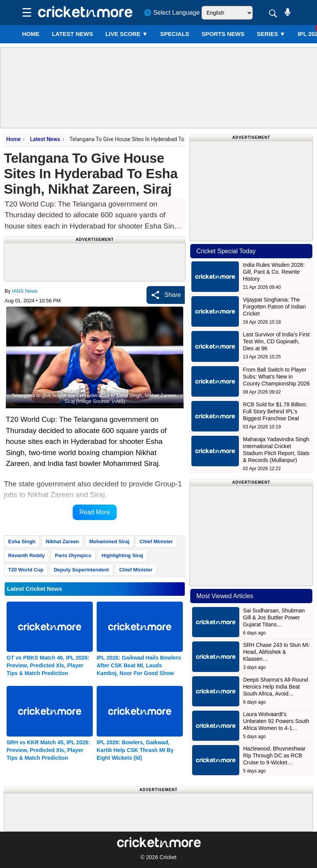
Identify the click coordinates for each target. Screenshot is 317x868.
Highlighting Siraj (123, 555)
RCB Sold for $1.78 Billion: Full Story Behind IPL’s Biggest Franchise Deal (275, 411)
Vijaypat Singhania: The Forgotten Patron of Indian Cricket (274, 307)
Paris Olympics (73, 555)
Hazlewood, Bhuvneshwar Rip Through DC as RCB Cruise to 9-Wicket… (274, 755)
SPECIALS (175, 34)
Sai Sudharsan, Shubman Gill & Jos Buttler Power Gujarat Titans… (274, 617)
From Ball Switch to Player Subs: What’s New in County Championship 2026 (276, 377)
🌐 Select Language (172, 13)
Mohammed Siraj (109, 541)
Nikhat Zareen (62, 541)
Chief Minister (156, 541)
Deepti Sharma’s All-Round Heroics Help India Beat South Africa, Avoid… (276, 687)
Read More (95, 512)
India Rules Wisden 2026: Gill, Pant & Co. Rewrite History (274, 272)
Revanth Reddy (26, 555)
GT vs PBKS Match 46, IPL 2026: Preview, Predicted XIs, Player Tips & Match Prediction (48, 665)
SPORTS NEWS (223, 34)
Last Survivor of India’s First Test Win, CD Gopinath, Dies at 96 (276, 341)
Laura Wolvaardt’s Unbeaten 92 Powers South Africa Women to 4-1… (276, 721)
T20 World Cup (26, 570)
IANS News (25, 291)
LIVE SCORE (126, 34)
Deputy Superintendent (81, 570)
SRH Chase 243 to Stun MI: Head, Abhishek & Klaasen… (277, 652)
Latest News (45, 139)
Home (31, 34)
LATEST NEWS (72, 34)
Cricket (168, 857)
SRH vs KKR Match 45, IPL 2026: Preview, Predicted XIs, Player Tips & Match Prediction (48, 750)
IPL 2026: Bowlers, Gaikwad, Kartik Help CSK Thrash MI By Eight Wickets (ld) (135, 750)
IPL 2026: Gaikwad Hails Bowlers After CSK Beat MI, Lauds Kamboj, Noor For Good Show (139, 665)
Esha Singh (22, 541)
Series (271, 34)
